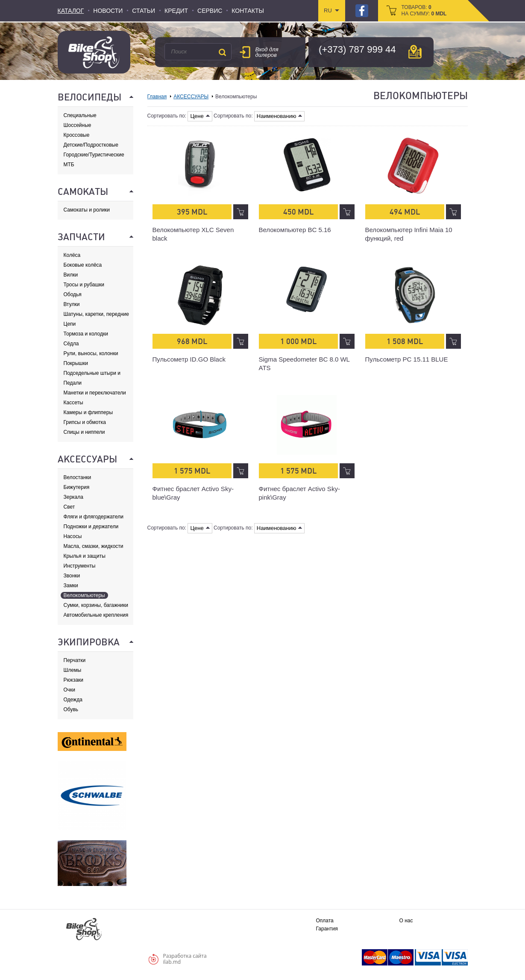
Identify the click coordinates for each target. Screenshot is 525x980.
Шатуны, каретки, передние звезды (96, 314)
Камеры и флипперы (88, 412)
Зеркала (73, 497)
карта (415, 52)
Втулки (72, 304)
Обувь (71, 709)
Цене (200, 116)
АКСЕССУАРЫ (191, 97)
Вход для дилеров (267, 52)
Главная (157, 97)
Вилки (71, 275)
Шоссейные (78, 125)
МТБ (69, 165)
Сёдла (71, 344)
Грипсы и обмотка (85, 422)
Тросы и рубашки (84, 285)
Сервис (210, 11)
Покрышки (76, 363)
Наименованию (280, 116)
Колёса (72, 255)
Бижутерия (77, 487)
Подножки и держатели (91, 527)
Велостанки (78, 477)
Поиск (223, 52)
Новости (108, 11)
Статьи (144, 11)
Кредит (176, 11)
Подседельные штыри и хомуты (92, 373)
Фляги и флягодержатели (94, 517)
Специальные (80, 115)
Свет (69, 507)
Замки (71, 586)
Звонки (72, 576)
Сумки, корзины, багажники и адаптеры (96, 605)
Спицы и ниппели (84, 432)
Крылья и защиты (85, 556)
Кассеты (73, 403)
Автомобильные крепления (96, 615)
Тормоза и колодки (86, 334)
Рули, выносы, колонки (91, 353)
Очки (70, 690)
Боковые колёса (83, 265)
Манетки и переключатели (95, 393)
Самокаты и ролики (87, 210)
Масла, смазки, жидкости (94, 546)
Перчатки (75, 660)
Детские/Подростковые (91, 145)
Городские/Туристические (94, 155)
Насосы (73, 536)
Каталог (71, 11)
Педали (73, 383)
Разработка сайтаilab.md (185, 959)
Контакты (248, 11)
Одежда (73, 700)
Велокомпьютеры (84, 595)
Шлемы (73, 670)
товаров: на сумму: (424, 10)
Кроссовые (77, 135)
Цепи (70, 324)
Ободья (73, 294)
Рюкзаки (74, 680)
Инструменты (80, 566)
